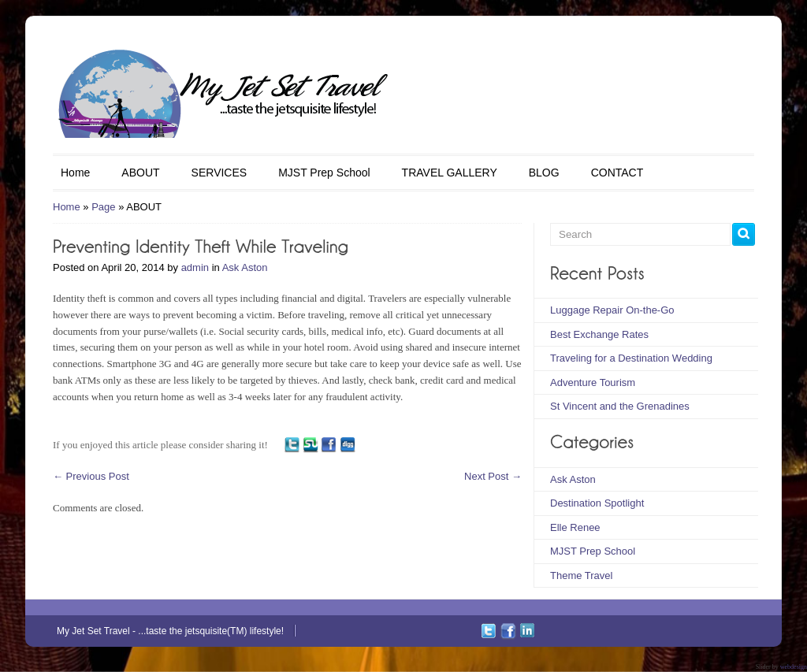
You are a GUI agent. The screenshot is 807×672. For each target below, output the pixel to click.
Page (103, 207)
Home (75, 173)
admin (195, 267)
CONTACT (617, 173)
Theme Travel (581, 575)
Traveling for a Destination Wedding (631, 358)
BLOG (544, 173)
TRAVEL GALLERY (450, 173)
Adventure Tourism (593, 382)
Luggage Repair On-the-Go (612, 310)
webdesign (794, 667)
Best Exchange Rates (599, 334)
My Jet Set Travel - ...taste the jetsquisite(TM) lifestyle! (170, 631)
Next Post (493, 476)
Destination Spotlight (597, 503)
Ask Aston (245, 267)
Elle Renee (575, 527)
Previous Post (91, 476)
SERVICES (219, 173)
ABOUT (140, 173)
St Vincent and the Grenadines (620, 406)
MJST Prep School (324, 173)
